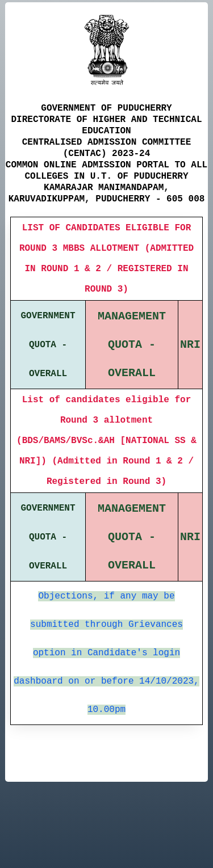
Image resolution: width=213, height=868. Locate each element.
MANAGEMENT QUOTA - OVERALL (132, 345)
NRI (190, 345)
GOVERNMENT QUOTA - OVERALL (48, 345)
